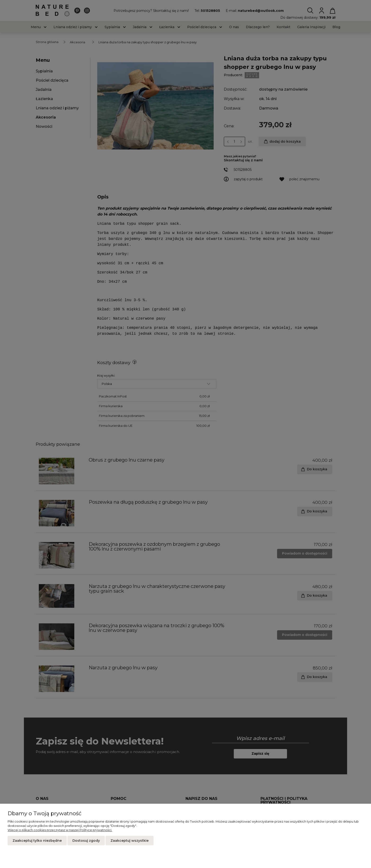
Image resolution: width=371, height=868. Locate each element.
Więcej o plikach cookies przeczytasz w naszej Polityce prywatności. (60, 830)
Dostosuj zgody (86, 841)
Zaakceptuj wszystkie (130, 841)
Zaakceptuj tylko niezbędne (37, 841)
